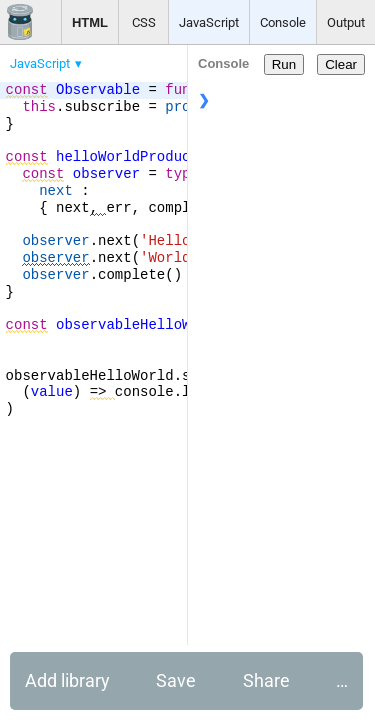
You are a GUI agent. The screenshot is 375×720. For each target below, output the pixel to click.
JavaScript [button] (209, 22)
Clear (341, 64)
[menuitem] (47, 63)
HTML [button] (90, 22)
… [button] (342, 680)
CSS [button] (144, 22)
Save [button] (176, 680)
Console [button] (283, 22)
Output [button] (346, 22)
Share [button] (266, 680)
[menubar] (160, 59)
